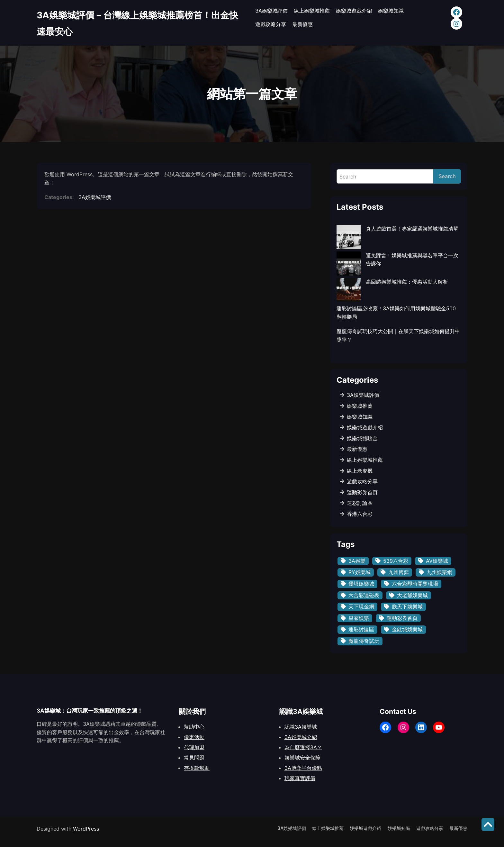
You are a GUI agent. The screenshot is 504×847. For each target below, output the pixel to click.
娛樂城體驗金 (362, 438)
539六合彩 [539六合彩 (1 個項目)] (396, 561)
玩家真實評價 (300, 778)
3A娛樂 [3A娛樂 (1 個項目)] (357, 561)
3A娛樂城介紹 (301, 737)
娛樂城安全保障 (302, 758)
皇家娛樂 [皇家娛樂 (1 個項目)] (359, 618)
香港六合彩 (360, 514)
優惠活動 (194, 737)
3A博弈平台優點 (303, 768)
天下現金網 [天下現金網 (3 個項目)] (361, 606)
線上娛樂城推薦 (365, 460)
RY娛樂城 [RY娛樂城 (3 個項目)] (360, 572)
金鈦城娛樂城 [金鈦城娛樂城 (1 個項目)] (407, 629)
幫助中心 (194, 727)
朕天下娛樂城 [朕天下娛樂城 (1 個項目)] (407, 606)
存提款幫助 (197, 768)
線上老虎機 (360, 471)
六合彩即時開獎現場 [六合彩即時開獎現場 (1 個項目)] (415, 584)
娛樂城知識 (360, 417)
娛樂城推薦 (360, 406)
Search (447, 176)
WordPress (86, 829)
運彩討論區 (360, 503)
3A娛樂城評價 (95, 197)
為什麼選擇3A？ (303, 747)
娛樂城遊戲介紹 (365, 427)
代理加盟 (194, 747)
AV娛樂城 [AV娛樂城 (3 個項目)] (437, 561)
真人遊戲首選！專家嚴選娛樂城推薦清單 (412, 229)
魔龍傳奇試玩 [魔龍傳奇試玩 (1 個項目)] (364, 641)
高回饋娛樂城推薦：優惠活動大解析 (407, 282)
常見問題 (194, 758)
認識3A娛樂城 (301, 727)
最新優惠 (357, 449)
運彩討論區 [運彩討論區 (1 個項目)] (361, 629)
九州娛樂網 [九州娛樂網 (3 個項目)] (439, 572)
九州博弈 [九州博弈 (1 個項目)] (399, 572)
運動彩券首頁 (362, 492)
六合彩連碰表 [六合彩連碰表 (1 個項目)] (364, 595)
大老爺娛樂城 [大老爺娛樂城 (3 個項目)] (412, 595)
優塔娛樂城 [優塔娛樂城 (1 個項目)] (361, 584)
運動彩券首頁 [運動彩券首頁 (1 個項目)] (402, 618)
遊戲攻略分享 (362, 481)
